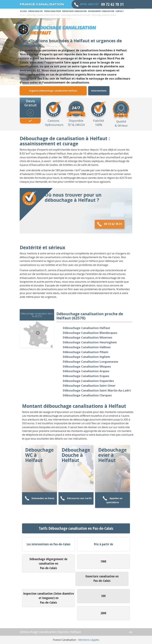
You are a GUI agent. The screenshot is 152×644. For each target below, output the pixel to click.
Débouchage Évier (53, 11)
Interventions (99, 91)
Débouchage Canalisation (74, 11)
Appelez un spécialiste (112, 500)
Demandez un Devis (40, 498)
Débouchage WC (36, 11)
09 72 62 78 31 (110, 224)
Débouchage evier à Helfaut (112, 455)
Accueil (23, 11)
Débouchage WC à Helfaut (39, 455)
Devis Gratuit (31, 103)
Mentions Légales (89, 640)
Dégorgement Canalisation (101, 11)
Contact (120, 11)
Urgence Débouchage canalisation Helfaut (53, 91)
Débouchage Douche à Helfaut (76, 455)
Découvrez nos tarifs (76, 498)
